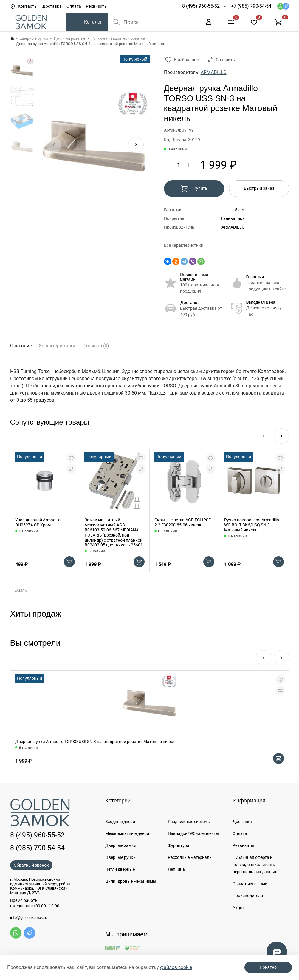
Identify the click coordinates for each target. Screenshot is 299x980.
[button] (136, 145)
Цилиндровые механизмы (131, 881)
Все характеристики (184, 245)
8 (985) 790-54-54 (37, 848)
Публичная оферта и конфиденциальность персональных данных (255, 865)
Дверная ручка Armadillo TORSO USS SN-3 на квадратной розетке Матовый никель (96, 742)
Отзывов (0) (96, 346)
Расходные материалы (190, 857)
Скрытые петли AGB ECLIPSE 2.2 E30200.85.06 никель (183, 522)
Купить (194, 189)
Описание (21, 346)
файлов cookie (176, 967)
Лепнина (176, 869)
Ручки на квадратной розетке (118, 38)
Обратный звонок (31, 865)
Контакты (28, 6)
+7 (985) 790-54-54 (251, 6)
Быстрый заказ (259, 188)
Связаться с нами (250, 884)
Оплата (74, 6)
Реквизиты (97, 6)
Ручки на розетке (70, 38)
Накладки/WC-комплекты (193, 833)
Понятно (268, 967)
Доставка (52, 6)
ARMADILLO (214, 72)
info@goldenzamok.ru (29, 918)
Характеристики (57, 346)
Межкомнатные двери (127, 833)
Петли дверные (120, 869)
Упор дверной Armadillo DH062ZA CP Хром (38, 522)
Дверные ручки (34, 38)
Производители (248, 896)
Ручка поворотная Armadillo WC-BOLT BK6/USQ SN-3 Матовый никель (252, 525)
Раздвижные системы (189, 822)
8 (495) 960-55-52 (201, 6)
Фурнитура (179, 845)
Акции (239, 907)
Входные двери (120, 822)
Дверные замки (121, 845)
